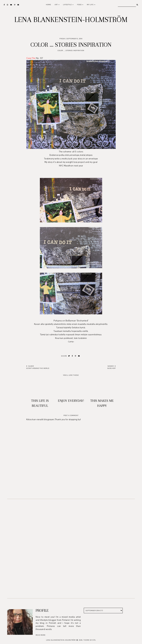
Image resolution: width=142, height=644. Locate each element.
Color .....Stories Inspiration (71, 50)
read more (41, 635)
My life (90, 5)
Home (49, 5)
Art (56, 5)
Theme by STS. (90, 640)
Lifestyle (67, 5)
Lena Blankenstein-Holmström (71, 20)
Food (79, 5)
